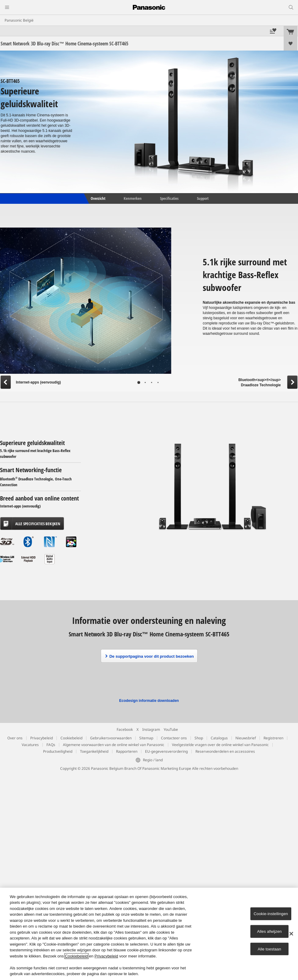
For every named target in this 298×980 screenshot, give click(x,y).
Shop (199, 738)
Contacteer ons (174, 738)
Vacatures (30, 745)
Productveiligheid (58, 751)
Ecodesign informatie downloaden (149, 701)
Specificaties (169, 198)
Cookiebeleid (71, 738)
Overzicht (98, 198)
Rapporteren (127, 751)
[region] (149, 934)
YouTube (171, 729)
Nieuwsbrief (246, 738)
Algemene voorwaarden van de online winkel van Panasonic (114, 745)
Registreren (273, 738)
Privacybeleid (42, 738)
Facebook (125, 729)
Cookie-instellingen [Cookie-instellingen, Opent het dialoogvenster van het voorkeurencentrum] (271, 914)
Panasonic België (19, 20)
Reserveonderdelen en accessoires (225, 751)
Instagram (151, 729)
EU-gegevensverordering (166, 751)
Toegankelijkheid (94, 751)
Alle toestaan (269, 949)
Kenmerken (133, 198)
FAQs (51, 745)
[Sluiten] (291, 934)
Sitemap (146, 738)
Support (203, 198)
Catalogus (219, 738)
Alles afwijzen (269, 931)
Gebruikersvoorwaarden (111, 738)
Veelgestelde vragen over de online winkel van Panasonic (220, 745)
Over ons (15, 738)
